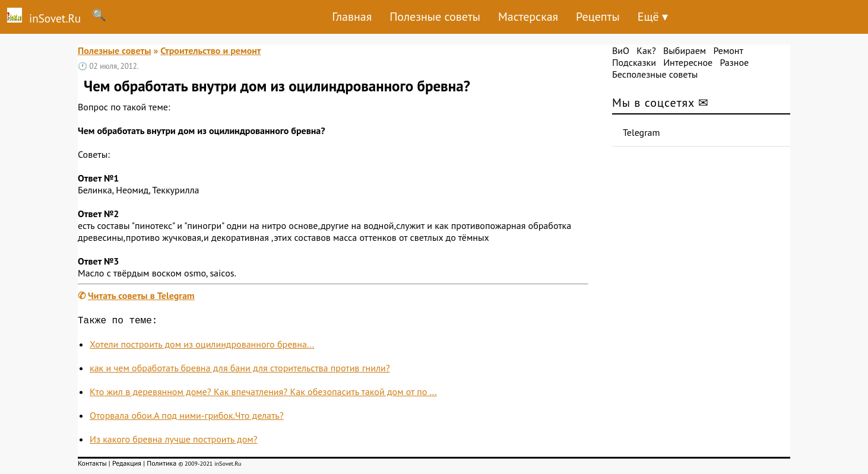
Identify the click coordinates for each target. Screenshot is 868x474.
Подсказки (634, 62)
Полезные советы (435, 17)
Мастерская (528, 17)
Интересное (688, 62)
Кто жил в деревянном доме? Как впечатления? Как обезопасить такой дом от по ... (263, 394)
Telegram (642, 132)
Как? (646, 50)
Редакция (127, 465)
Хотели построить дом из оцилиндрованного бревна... (202, 346)
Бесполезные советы (655, 74)
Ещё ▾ (653, 17)
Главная (352, 17)
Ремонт (728, 50)
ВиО (621, 50)
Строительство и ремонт (210, 50)
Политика (161, 465)
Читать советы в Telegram (141, 295)
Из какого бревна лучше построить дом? (174, 441)
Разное (734, 62)
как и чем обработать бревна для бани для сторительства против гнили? (240, 370)
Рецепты (598, 17)
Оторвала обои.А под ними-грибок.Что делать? (187, 418)
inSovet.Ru (40, 17)
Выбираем (685, 50)
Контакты (92, 465)
